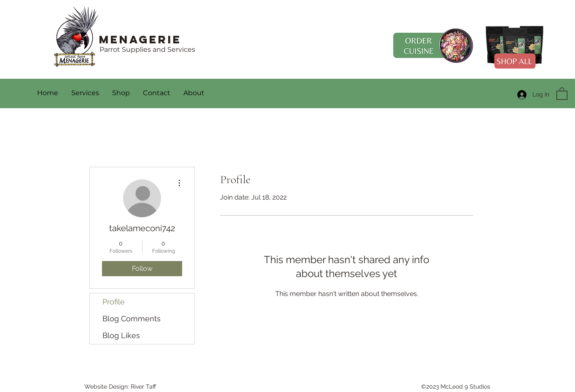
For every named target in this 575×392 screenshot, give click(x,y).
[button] (562, 93)
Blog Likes (121, 335)
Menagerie (140, 39)
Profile (114, 302)
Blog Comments (132, 319)
